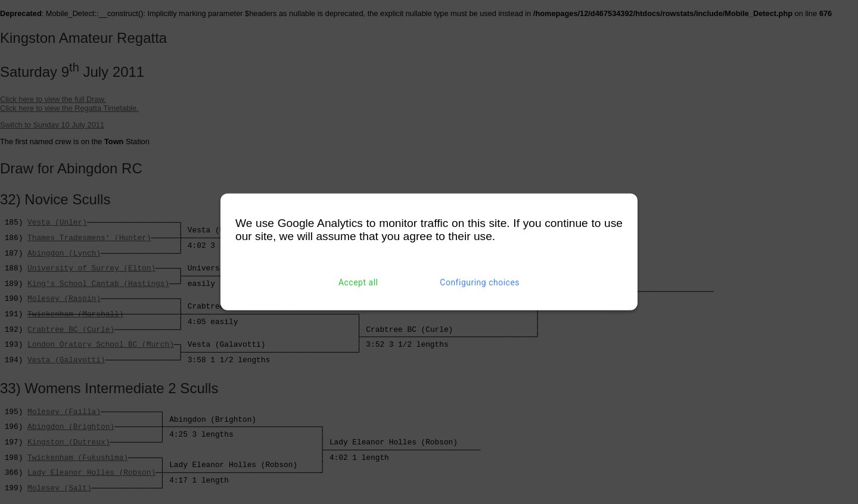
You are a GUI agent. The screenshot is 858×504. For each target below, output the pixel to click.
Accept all (358, 282)
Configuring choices (480, 282)
